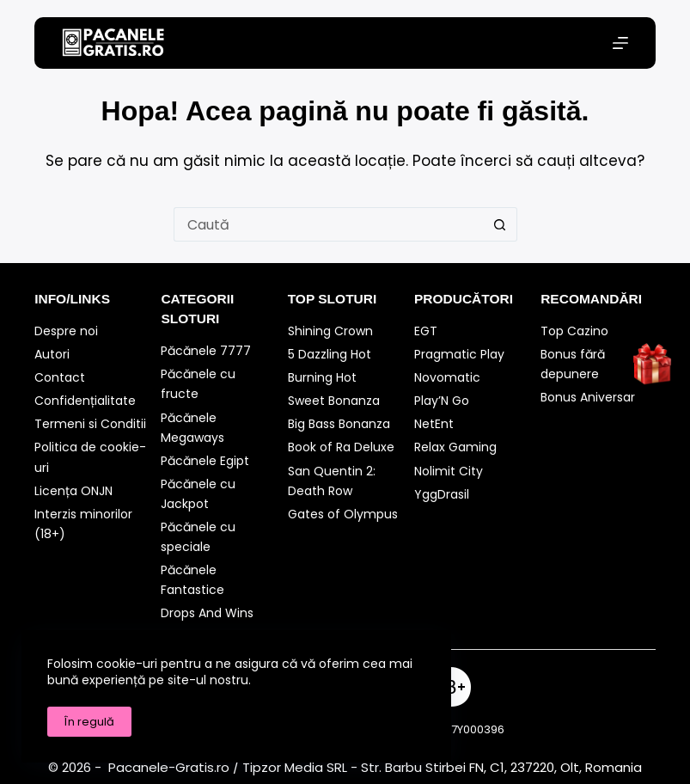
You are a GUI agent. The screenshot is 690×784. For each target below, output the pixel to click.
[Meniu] (620, 43)
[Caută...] (328, 224)
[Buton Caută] (500, 224)
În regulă (89, 722)
